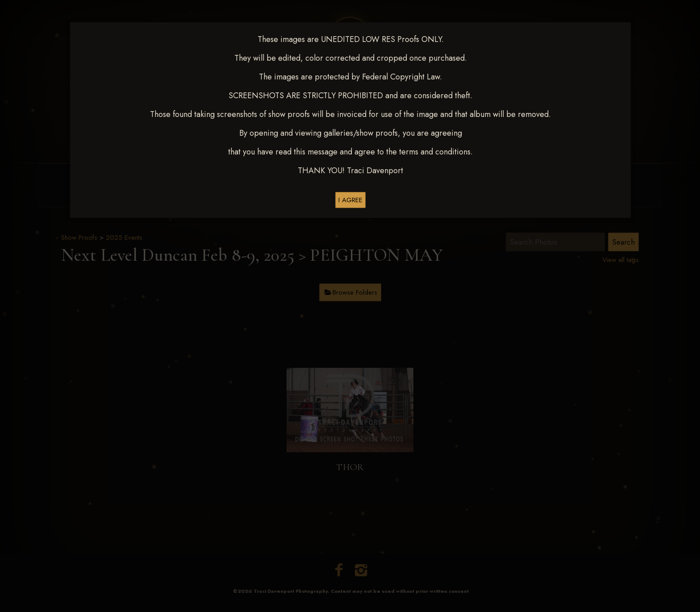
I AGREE (350, 200)
